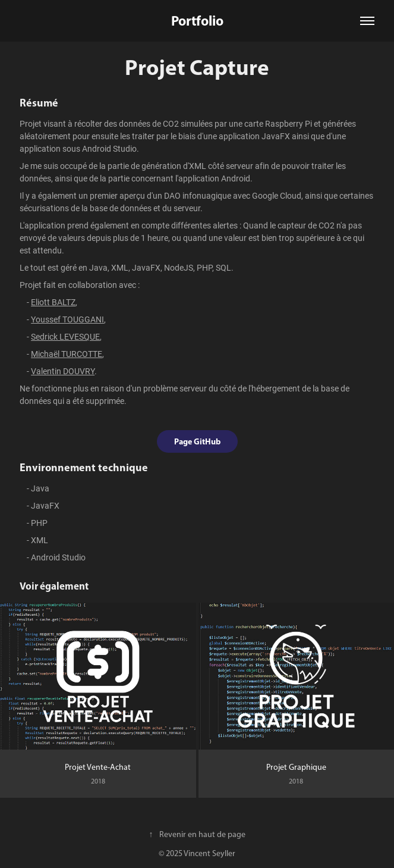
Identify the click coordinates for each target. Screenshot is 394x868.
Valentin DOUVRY (63, 371)
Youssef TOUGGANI (67, 319)
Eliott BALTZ (53, 302)
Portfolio (197, 21)
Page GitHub (197, 441)
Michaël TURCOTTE (67, 354)
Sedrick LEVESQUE (65, 336)
